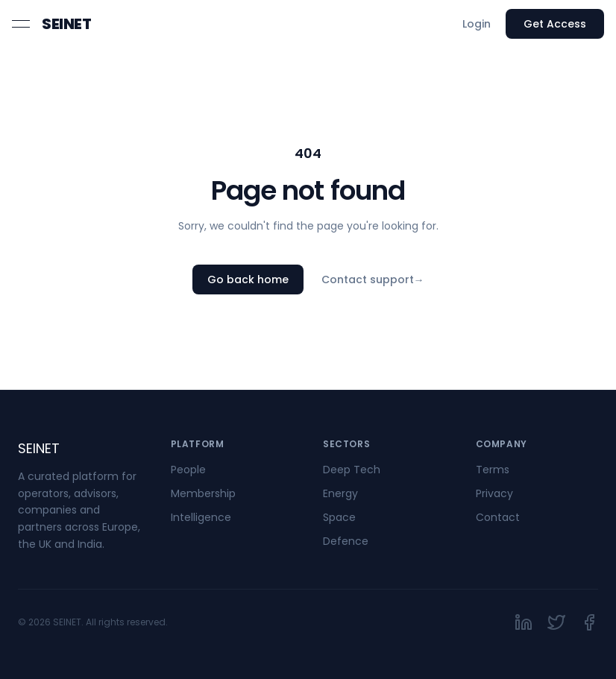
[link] (66, 24)
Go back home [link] (248, 280)
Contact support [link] (373, 280)
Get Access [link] (555, 24)
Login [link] (477, 24)
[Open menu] (21, 24)
